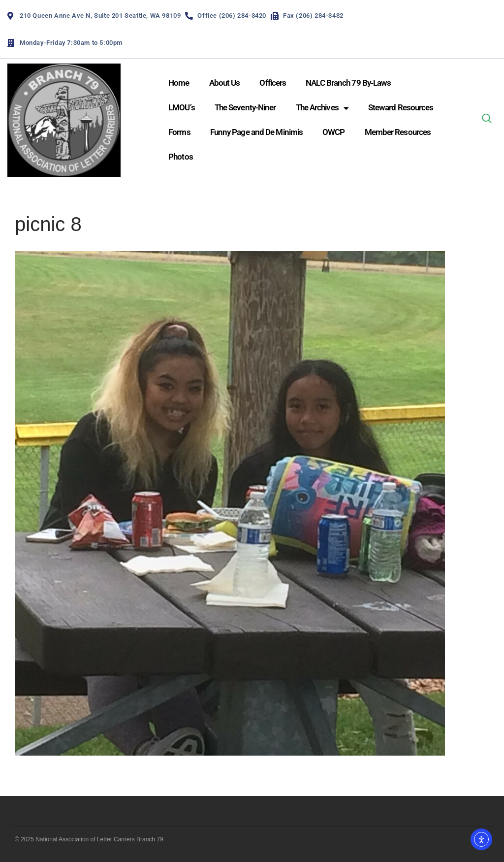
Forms (179, 132)
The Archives (322, 108)
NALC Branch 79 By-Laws (348, 83)
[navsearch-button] (487, 120)
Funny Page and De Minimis (257, 132)
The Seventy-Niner (245, 107)
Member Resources (398, 132)
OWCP (333, 132)
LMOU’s (182, 107)
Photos (181, 157)
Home (179, 83)
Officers (273, 83)
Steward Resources (401, 107)
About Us (225, 83)
